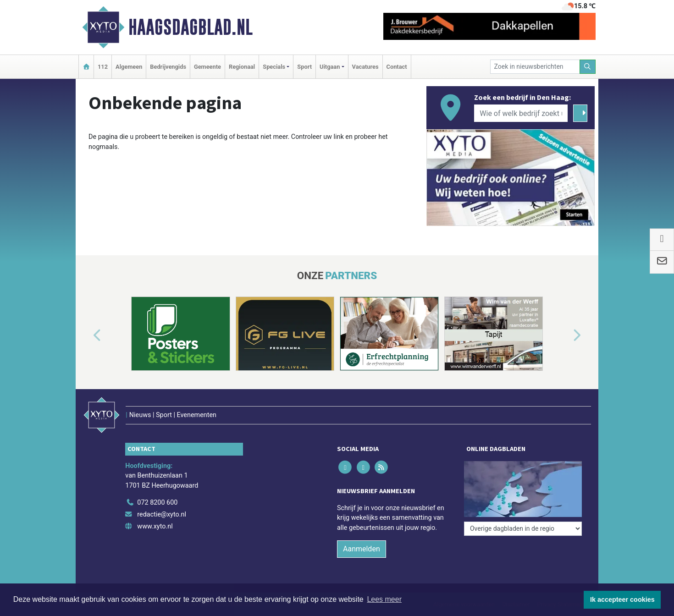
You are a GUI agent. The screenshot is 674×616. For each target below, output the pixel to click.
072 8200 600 (157, 503)
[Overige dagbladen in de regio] (523, 529)
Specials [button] (274, 67)
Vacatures (365, 67)
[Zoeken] (588, 67)
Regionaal (242, 67)
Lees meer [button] (384, 599)
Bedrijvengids (168, 67)
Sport (304, 67)
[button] (87, 335)
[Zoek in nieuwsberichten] (535, 67)
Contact (397, 67)
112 (103, 67)
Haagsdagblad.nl (191, 27)
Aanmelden (362, 549)
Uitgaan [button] (330, 67)
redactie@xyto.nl (162, 514)
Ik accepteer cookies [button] (622, 599)
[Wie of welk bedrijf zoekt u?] (521, 113)
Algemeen (129, 67)
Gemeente (207, 67)
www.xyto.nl (155, 526)
